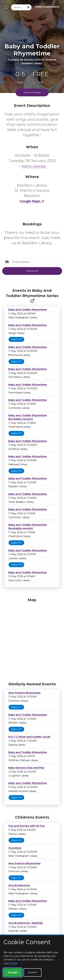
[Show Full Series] (32, 301)
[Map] (32, 639)
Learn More (10, 963)
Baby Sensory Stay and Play (26, 768)
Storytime (15, 848)
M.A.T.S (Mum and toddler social (29, 737)
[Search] (18, 7)
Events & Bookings (47, 7)
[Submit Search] (29, 7)
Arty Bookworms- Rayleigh (26, 923)
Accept (13, 972)
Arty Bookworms (19, 885)
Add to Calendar (32, 166)
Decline (33, 972)
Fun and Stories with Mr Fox (27, 826)
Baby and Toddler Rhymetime (28, 310)
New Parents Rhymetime (24, 693)
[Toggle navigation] (5, 7)
